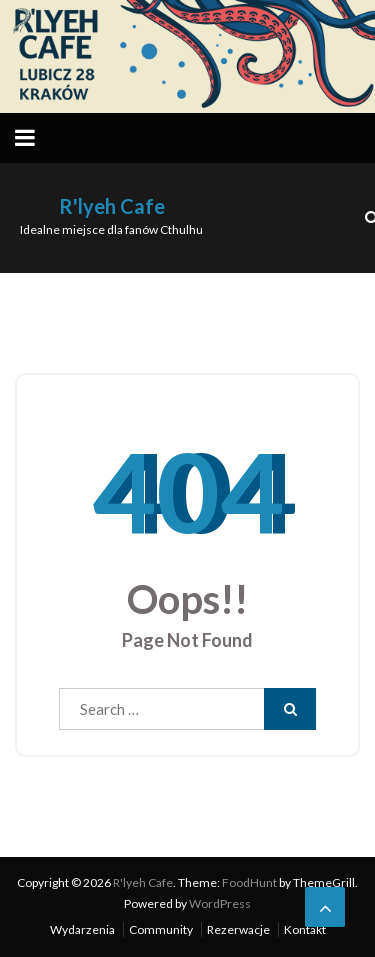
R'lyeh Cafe (112, 206)
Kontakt (305, 929)
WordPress (220, 903)
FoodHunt (249, 882)
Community (161, 929)
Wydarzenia (82, 929)
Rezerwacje (238, 929)
